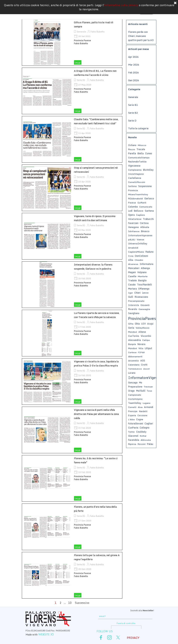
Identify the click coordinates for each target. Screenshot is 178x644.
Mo (141, 382)
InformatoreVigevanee (140, 235)
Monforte (143, 276)
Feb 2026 (133, 72)
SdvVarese (134, 231)
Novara (141, 344)
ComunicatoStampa (139, 158)
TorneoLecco (135, 369)
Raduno (150, 252)
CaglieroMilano (136, 252)
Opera (131, 215)
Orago (131, 391)
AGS (143, 360)
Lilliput (148, 348)
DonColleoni (141, 256)
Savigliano (134, 313)
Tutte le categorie (138, 128)
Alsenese (133, 264)
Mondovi (133, 348)
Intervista (134, 305)
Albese (142, 332)
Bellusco (139, 211)
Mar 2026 (134, 65)
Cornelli (132, 407)
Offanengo (144, 289)
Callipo (146, 340)
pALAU (132, 239)
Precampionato (136, 301)
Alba (131, 260)
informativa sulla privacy (121, 3)
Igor (130, 293)
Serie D (132, 121)
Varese (140, 239)
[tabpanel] (126, 610)
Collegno (145, 428)
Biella (141, 153)
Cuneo (149, 153)
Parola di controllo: (126, 623)
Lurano (132, 373)
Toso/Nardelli (144, 284)
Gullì (131, 297)
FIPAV (141, 352)
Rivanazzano (141, 297)
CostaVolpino (135, 399)
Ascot (146, 369)
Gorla (131, 328)
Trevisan (148, 387)
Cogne (140, 419)
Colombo (133, 207)
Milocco (142, 145)
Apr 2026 (133, 57)
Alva (140, 407)
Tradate (132, 280)
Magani (132, 272)
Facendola (134, 440)
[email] (125, 616)
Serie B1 (81, 80)
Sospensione (145, 186)
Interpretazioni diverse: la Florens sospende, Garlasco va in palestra (93, 267)
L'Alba (131, 419)
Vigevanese (134, 166)
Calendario (134, 365)
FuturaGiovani (136, 423)
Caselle (132, 276)
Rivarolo (133, 309)
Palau (150, 444)
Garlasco (149, 198)
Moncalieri (134, 268)
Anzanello (133, 361)
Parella (132, 153)
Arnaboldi (133, 248)
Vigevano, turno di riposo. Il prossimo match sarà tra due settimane (95, 218)
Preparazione (135, 387)
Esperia (132, 415)
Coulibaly (141, 432)
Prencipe (133, 411)
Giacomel (133, 436)
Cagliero (141, 215)
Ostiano (132, 145)
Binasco (145, 231)
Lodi (130, 211)
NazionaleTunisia (137, 162)
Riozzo (132, 149)
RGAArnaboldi (136, 198)
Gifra (131, 324)
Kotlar (143, 436)
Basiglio (142, 280)
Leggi (78, 63)
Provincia (133, 190)
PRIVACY (133, 638)
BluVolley (148, 170)
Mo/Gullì (141, 391)
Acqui (150, 324)
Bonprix (132, 344)
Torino (131, 432)
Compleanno (135, 170)
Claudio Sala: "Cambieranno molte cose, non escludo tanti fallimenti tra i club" (96, 121)
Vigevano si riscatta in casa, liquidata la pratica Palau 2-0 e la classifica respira (96, 363)
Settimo (132, 186)
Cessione (142, 415)
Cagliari (149, 423)
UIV (143, 324)
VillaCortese (135, 219)
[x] (118, 637)
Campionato (135, 395)
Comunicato (146, 207)
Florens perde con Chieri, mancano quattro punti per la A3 (141, 36)
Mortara (132, 289)
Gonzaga (133, 382)
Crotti (144, 365)
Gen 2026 (134, 80)
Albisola (145, 227)
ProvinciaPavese (143, 318)
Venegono (133, 227)
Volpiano (142, 272)
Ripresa (132, 444)
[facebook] (101, 637)
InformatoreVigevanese (147, 378)
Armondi (149, 407)
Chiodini (139, 260)
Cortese (132, 352)
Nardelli (143, 411)
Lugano (147, 403)
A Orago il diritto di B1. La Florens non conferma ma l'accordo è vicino (95, 73)
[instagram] (109, 637)
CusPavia (133, 428)
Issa (131, 256)
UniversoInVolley (138, 243)
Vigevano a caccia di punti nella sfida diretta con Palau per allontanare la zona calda (96, 414)
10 (71, 603)
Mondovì (133, 332)
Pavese (132, 203)
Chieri (137, 293)
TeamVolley (135, 403)
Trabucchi (148, 219)
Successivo (82, 603)
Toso (149, 391)
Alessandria (134, 340)
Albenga (145, 268)
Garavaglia (144, 309)
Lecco (145, 293)
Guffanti (142, 203)
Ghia (137, 324)
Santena (149, 211)
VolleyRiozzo (143, 328)
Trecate (141, 149)
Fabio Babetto (98, 32)
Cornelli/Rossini (137, 182)
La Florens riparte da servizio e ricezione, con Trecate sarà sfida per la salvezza (97, 315)
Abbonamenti (135, 356)
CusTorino (134, 336)
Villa (141, 348)
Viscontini (146, 336)
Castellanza (135, 178)
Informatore (147, 264)
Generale (81, 32)
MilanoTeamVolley (138, 194)
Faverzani (133, 223)
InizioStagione (136, 174)
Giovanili (145, 305)
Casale (132, 284)
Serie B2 (133, 113)
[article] (72, 42)
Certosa (144, 223)
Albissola (146, 440)
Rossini (142, 444)
